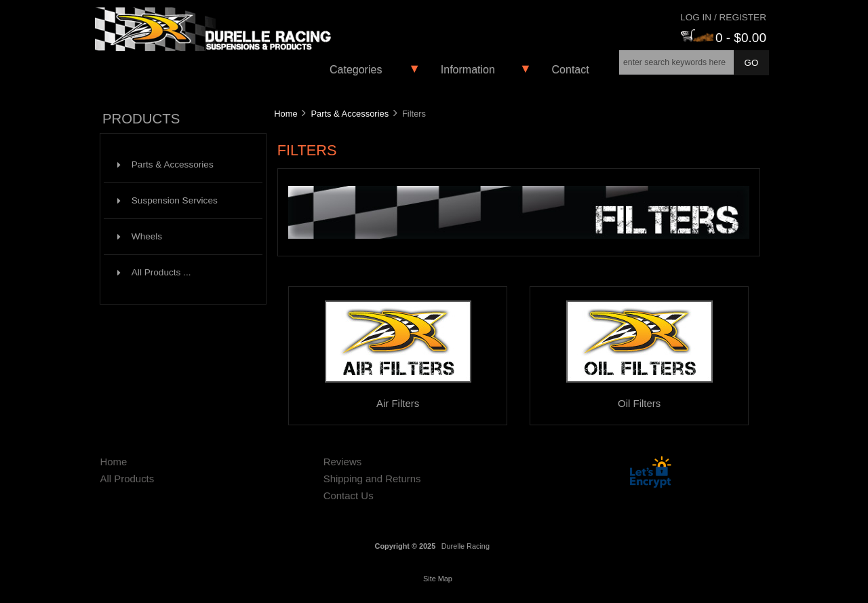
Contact (571, 70)
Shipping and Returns (372, 479)
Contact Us (349, 495)
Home (285, 114)
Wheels (140, 236)
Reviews (343, 462)
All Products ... (154, 272)
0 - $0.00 (724, 38)
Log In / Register (723, 17)
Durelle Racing (466, 546)
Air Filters (398, 398)
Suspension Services (167, 200)
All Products (127, 479)
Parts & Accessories (350, 114)
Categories (356, 70)
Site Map (438, 579)
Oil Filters (639, 398)
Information (468, 70)
